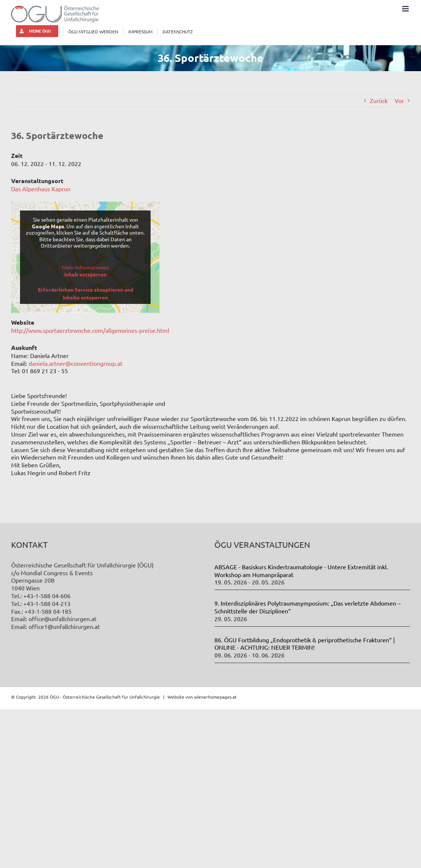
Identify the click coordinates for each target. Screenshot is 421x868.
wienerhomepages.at (215, 697)
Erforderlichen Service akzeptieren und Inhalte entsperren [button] (85, 293)
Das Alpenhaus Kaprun (41, 189)
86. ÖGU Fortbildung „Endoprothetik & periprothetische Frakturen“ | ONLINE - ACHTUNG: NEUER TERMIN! (305, 644)
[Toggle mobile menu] (406, 9)
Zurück (379, 100)
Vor (399, 100)
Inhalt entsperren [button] (85, 274)
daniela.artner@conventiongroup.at (75, 363)
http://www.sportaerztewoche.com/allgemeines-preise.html (90, 330)
